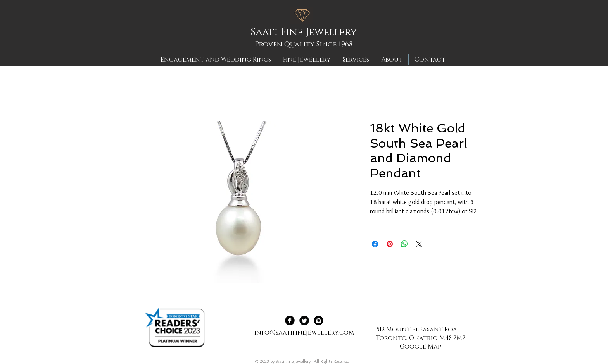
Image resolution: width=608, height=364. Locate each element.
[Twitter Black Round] (304, 320)
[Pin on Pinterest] (390, 244)
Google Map (421, 347)
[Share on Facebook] (375, 244)
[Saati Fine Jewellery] (306, 33)
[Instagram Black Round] (319, 320)
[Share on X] (419, 244)
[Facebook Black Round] (290, 320)
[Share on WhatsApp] (404, 244)
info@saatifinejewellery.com (304, 333)
